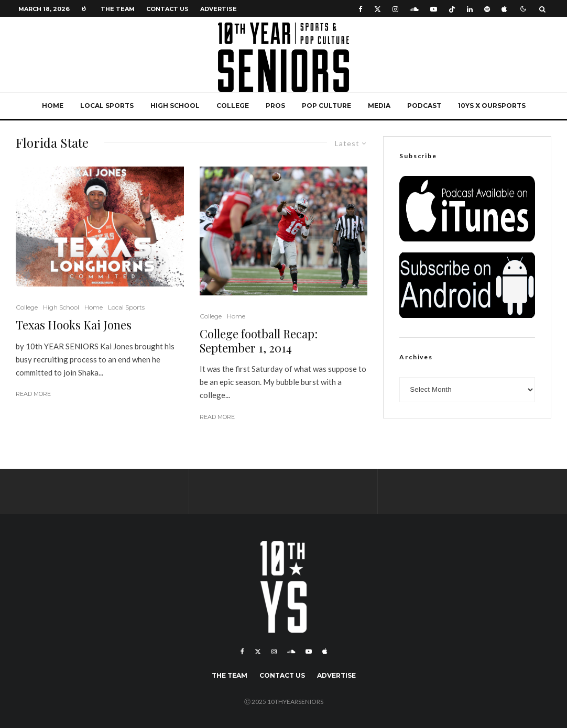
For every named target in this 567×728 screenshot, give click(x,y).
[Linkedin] (470, 9)
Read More (33, 394)
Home (53, 106)
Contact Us (167, 9)
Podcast (424, 106)
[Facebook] (361, 9)
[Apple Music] (504, 9)
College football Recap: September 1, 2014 (259, 341)
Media (379, 106)
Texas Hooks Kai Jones (74, 325)
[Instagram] (395, 9)
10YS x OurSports (492, 106)
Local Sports (107, 106)
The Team (118, 9)
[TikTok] (452, 9)
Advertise (219, 9)
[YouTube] (434, 9)
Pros (275, 106)
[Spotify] (487, 9)
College (233, 106)
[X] (378, 9)
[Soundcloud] (414, 9)
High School (175, 106)
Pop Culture (326, 106)
